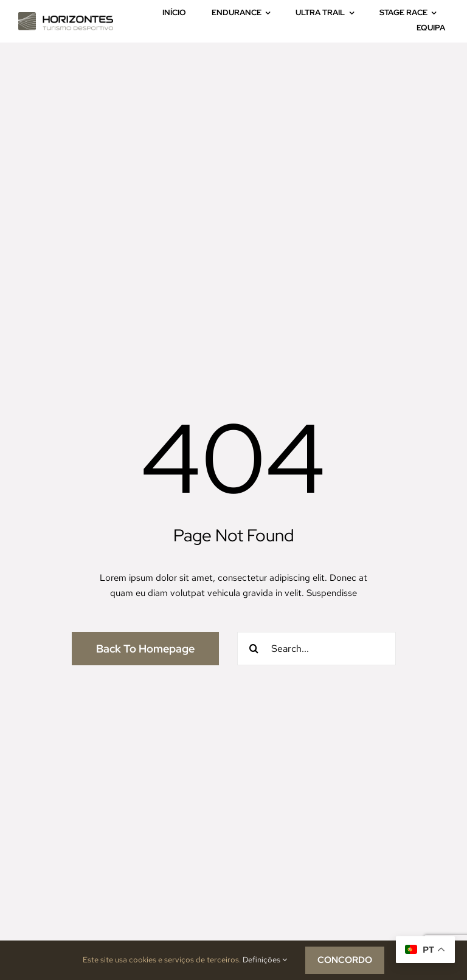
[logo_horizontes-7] (66, 16)
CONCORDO (345, 960)
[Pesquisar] (254, 649)
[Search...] (317, 649)
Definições (265, 960)
